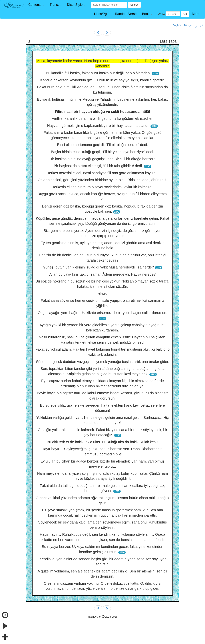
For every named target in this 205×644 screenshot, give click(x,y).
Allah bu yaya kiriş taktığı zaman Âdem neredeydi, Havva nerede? (103, 274)
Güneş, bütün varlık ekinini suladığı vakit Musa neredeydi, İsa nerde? (98, 267)
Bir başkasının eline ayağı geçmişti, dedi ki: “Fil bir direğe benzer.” (103, 159)
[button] (36, 5)
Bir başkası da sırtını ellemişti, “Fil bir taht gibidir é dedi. (98, 166)
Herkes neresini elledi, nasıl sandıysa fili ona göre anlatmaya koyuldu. (102, 173)
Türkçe (188, 25)
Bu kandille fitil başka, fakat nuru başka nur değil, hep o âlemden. (98, 73)
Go (185, 14)
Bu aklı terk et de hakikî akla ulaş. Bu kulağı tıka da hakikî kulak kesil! (102, 442)
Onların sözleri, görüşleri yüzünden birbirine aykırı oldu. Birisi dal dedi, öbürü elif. (103, 180)
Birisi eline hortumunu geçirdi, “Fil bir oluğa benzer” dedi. (102, 145)
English (177, 25)
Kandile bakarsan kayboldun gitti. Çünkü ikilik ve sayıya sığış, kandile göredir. (103, 80)
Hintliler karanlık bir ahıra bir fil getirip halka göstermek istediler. (102, 118)
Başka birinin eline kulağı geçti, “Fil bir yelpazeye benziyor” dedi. (102, 152)
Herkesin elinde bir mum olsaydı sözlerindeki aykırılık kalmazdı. (102, 187)
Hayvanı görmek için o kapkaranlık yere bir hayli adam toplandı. (98, 126)
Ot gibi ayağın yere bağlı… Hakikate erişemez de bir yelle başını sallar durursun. (103, 313)
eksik (102, 293)
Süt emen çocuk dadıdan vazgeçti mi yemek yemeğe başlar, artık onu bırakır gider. (103, 362)
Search (134, 5)
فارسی (199, 25)
